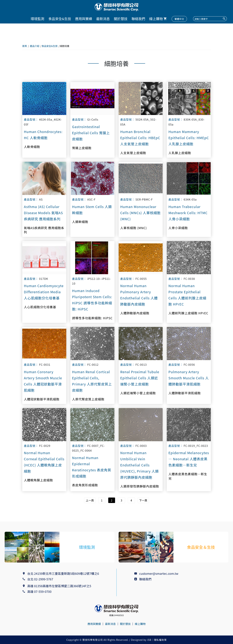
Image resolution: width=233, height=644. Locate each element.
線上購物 (156, 19)
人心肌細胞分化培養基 (40, 307)
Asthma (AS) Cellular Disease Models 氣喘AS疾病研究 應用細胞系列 (44, 213)
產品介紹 (35, 46)
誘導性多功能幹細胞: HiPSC (92, 318)
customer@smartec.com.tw (159, 573)
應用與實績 (84, 19)
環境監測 (37, 19)
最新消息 (103, 19)
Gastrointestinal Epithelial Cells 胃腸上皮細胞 (91, 133)
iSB (149, 640)
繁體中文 (179, 19)
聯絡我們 (138, 19)
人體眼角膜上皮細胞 (38, 480)
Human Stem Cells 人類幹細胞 (92, 210)
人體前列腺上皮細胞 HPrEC (188, 313)
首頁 (25, 46)
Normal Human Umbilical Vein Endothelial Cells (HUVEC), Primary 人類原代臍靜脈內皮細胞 (140, 465)
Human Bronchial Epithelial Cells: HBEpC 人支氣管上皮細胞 (140, 138)
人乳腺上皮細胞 (180, 153)
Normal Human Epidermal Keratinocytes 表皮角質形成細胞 (92, 467)
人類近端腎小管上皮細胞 (138, 393)
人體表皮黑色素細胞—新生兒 (188, 476)
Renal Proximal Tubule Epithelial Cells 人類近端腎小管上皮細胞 (140, 378)
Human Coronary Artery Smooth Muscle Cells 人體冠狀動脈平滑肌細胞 (43, 381)
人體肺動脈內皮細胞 (135, 313)
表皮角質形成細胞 (85, 485)
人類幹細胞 (80, 222)
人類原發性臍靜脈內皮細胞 (140, 486)
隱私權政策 (160, 640)
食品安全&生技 (60, 19)
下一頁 (143, 500)
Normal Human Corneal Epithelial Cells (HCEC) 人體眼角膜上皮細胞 (44, 462)
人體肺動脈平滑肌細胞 (185, 393)
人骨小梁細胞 (178, 228)
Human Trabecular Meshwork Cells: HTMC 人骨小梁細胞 (188, 213)
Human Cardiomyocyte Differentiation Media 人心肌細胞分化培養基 (44, 292)
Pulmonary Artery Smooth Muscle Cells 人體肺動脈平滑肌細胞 (189, 378)
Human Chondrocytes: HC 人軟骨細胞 (43, 135)
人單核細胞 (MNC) (134, 228)
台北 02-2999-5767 (40, 579)
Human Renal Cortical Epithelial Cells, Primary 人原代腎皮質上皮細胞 (92, 381)
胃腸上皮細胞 (82, 148)
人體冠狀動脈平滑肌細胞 (42, 399)
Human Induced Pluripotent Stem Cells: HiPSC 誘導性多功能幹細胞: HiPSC (92, 300)
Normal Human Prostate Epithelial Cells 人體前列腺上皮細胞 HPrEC (187, 295)
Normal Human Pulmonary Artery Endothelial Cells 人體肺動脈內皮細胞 (139, 295)
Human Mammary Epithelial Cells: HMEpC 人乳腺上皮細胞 (189, 138)
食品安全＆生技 (201, 547)
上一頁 (90, 500)
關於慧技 (121, 19)
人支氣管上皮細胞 (133, 153)
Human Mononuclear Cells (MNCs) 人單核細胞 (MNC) (141, 213)
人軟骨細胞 (32, 147)
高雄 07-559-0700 (40, 591)
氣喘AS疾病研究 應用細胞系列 (44, 230)
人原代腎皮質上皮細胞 (88, 399)
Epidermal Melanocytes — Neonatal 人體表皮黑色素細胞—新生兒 (189, 459)
